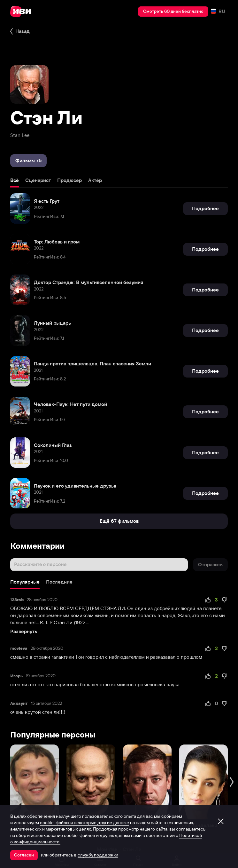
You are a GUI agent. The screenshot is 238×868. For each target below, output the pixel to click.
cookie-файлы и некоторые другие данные (84, 823)
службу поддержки (98, 855)
